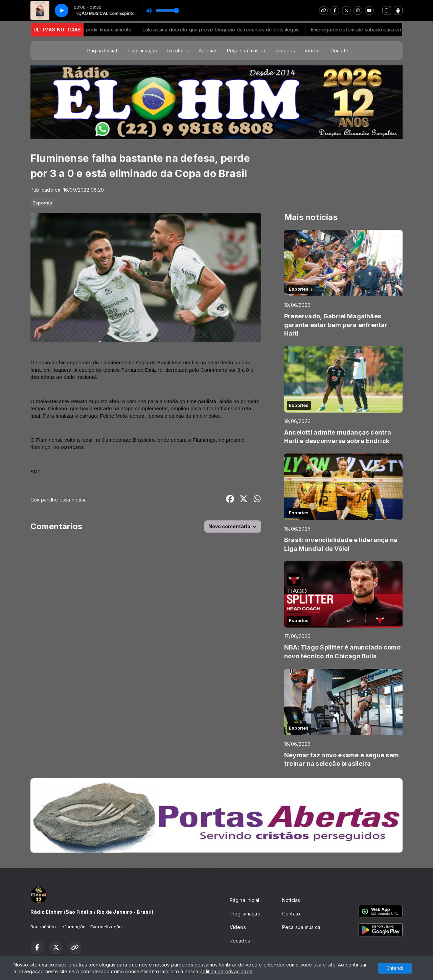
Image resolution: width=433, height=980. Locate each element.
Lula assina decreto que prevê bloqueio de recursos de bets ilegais (228, 30)
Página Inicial (102, 51)
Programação (142, 51)
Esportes (42, 203)
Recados (285, 51)
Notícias (208, 51)
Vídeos (313, 51)
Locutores (178, 51)
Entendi (395, 968)
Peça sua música (246, 51)
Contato (339, 51)
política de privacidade (226, 971)
